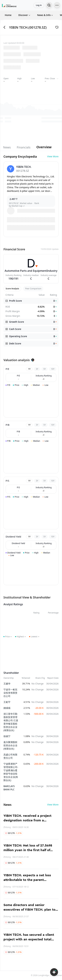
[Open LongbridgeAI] (54, 972)
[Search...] (49, 5)
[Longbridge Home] (9, 5)
